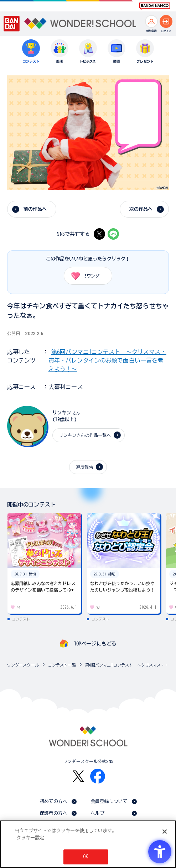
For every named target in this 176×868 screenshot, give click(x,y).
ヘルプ (97, 813)
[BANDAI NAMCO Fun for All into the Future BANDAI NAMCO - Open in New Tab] (155, 6)
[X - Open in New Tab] (99, 234)
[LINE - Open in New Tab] (113, 234)
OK (86, 857)
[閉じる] (165, 832)
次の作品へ (141, 209)
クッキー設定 (30, 838)
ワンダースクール (23, 665)
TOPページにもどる (95, 644)
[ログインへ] (166, 21)
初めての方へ (54, 801)
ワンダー (85, 276)
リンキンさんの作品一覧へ (85, 435)
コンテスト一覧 (62, 665)
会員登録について (109, 801)
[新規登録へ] (151, 21)
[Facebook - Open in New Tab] (98, 776)
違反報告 (85, 467)
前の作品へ (35, 209)
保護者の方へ (54, 813)
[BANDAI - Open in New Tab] (12, 24)
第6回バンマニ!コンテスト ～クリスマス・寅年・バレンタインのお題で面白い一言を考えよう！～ (107, 360)
